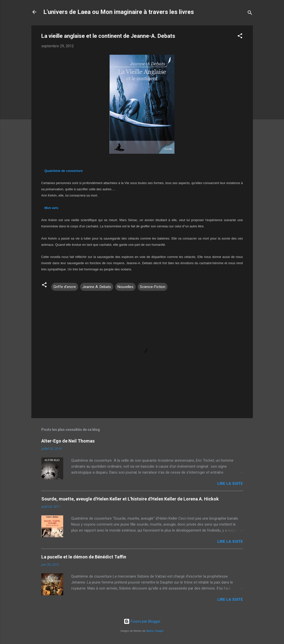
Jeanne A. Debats (97, 287)
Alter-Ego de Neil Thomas (68, 441)
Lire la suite (230, 484)
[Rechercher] (250, 14)
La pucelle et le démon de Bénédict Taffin (84, 557)
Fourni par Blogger (142, 621)
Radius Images (155, 631)
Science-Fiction (153, 287)
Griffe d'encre (65, 287)
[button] (240, 37)
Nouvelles (125, 287)
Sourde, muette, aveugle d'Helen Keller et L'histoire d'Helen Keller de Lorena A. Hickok (130, 499)
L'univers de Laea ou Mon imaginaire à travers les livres (119, 12)
